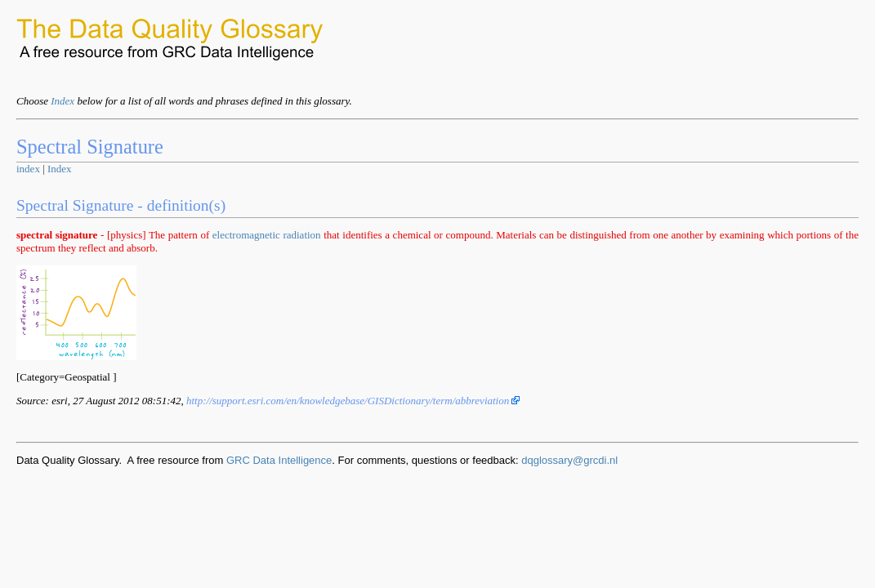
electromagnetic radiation (267, 235)
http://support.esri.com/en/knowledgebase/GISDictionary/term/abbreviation (353, 401)
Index (62, 101)
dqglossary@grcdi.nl (569, 460)
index (28, 169)
